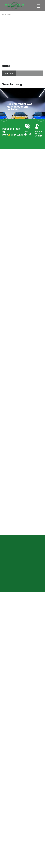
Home (4, 14)
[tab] (9, 73)
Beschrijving (9, 73)
